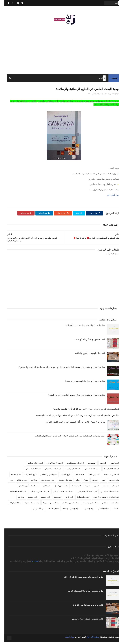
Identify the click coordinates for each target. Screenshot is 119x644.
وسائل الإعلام (34, 511)
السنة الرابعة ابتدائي (29, 471)
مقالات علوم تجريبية (46, 505)
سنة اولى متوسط (61, 482)
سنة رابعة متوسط (43, 482)
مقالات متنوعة (11, 505)
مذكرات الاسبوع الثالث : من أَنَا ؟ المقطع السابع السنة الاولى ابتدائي (71, 424)
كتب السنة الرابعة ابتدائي (35, 494)
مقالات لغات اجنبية (27, 505)
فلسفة (101, 488)
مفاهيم (101, 505)
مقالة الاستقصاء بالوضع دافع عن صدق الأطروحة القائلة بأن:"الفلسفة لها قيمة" (82, 411)
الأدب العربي (110, 465)
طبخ (7, 482)
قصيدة (83, 488)
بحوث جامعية (75, 477)
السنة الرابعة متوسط (107, 477)
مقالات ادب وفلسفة (86, 505)
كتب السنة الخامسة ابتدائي (59, 494)
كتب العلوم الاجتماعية (14, 494)
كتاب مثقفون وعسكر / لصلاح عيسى (85, 342)
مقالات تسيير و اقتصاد (66, 505)
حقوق (81, 482)
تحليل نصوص (110, 482)
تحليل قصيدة (12, 477)
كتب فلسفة (41, 499)
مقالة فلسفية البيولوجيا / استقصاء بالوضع (81, 593)
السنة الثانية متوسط (68, 471)
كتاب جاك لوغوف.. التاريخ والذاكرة (85, 356)
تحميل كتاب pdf (109, 197)
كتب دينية (53, 499)
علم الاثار (111, 488)
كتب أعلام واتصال (57, 488)
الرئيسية (110, 80)
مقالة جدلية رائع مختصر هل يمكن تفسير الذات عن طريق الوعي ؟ (72, 397)
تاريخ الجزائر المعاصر (44, 477)
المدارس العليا (90, 477)
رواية (73, 482)
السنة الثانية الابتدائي (88, 471)
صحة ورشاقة (18, 482)
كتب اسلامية (72, 488)
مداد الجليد (65, 639)
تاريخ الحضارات (26, 477)
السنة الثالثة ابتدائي (31, 465)
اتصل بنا (31, 564)
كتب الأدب (42, 488)
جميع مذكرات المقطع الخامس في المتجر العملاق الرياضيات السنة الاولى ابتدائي (65, 438)
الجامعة (98, 465)
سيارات (30, 482)
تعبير (99, 482)
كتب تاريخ (65, 499)
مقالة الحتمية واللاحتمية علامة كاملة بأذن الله (81, 328)
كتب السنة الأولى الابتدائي (24, 488)
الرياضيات (88, 465)
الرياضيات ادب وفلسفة (71, 465)
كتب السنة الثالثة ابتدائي (106, 494)
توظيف (90, 482)
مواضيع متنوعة (85, 511)
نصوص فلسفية (49, 511)
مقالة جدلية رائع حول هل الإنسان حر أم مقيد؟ (81, 383)
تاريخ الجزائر (61, 477)
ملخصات (112, 511)
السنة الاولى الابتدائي (50, 465)
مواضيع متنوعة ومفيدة (67, 511)
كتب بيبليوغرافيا (79, 499)
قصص (92, 488)
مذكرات (17, 499)
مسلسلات (111, 505)
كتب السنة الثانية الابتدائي (83, 494)
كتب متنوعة (28, 499)
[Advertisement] (60, 49)
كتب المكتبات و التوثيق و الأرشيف (102, 499)
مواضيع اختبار (99, 511)
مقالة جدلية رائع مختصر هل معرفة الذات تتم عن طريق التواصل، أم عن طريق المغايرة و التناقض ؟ (57, 370)
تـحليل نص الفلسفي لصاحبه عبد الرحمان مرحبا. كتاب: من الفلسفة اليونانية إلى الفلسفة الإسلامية (74, 418)
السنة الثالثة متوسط (107, 471)
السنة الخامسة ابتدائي (48, 471)
